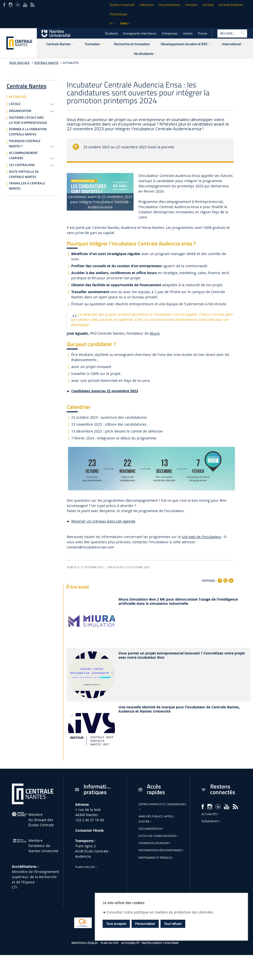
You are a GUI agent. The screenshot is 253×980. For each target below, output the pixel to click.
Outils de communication (159, 836)
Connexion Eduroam (155, 843)
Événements (211, 821)
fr (111, 23)
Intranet (208, 5)
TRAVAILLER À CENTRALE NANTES (27, 186)
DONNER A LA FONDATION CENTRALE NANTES (28, 132)
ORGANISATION (20, 111)
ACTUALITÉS (71, 63)
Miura (155, 333)
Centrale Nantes (46, 63)
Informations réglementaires (161, 850)
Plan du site (110, 943)
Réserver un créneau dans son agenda (103, 521)
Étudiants (112, 33)
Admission (147, 5)
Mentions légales (85, 943)
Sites (124, 23)
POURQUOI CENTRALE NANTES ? (25, 144)
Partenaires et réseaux (156, 858)
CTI (14, 887)
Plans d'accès (86, 867)
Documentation (169, 5)
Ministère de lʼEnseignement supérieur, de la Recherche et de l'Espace (35, 877)
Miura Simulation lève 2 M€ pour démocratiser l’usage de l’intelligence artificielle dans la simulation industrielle (178, 602)
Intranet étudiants (231, 5)
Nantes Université (122, 5)
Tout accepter (116, 924)
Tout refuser (173, 924)
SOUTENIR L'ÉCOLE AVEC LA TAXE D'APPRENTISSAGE (28, 120)
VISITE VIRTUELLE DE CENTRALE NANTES (24, 174)
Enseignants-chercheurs (140, 33)
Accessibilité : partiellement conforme (150, 943)
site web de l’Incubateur (202, 537)
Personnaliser (145, 924)
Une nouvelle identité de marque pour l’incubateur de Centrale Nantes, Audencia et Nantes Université (179, 709)
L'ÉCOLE (15, 104)
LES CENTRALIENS (22, 165)
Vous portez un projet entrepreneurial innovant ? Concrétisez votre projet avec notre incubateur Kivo (182, 655)
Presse (203, 33)
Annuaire (192, 5)
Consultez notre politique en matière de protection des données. (160, 912)
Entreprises (170, 33)
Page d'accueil (20, 63)
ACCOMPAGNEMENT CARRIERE (23, 156)
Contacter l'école (89, 830)
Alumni (188, 33)
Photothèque (119, 14)
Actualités (211, 814)
